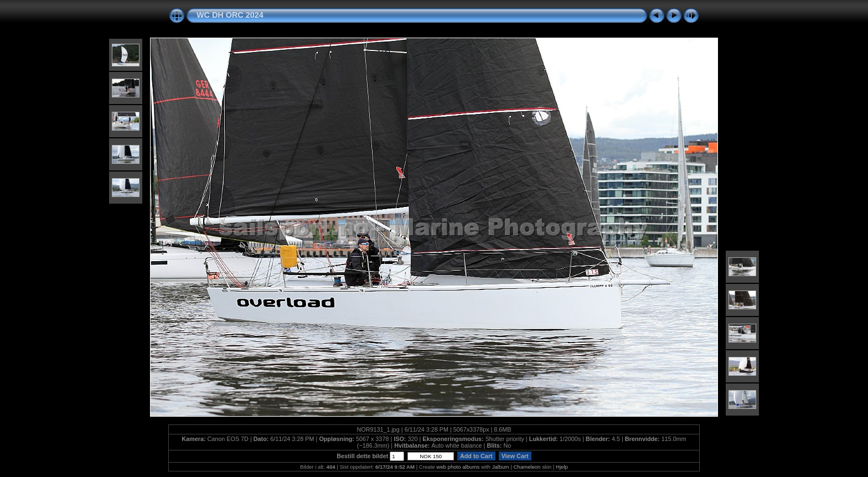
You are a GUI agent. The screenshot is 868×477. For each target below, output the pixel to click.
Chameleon (527, 467)
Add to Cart (476, 456)
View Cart (515, 456)
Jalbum (501, 467)
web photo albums (458, 467)
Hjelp (562, 467)
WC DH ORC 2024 (230, 15)
